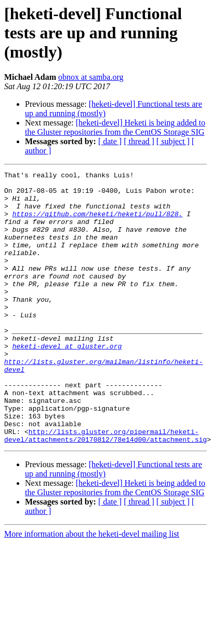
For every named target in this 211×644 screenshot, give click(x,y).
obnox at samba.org (91, 77)
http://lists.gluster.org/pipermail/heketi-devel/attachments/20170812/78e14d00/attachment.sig (105, 489)
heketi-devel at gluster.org (67, 382)
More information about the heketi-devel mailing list (92, 588)
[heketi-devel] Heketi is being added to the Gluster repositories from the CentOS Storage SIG (115, 127)
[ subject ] (173, 141)
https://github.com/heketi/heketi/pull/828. (98, 223)
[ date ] (110, 141)
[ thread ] (139, 141)
